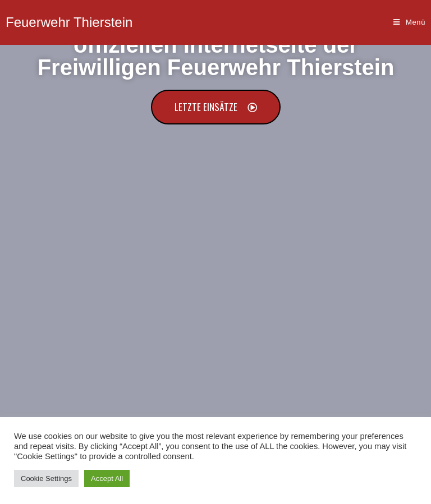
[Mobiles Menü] (409, 22)
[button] (216, 107)
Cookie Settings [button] (46, 478)
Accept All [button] (107, 478)
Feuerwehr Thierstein (69, 22)
